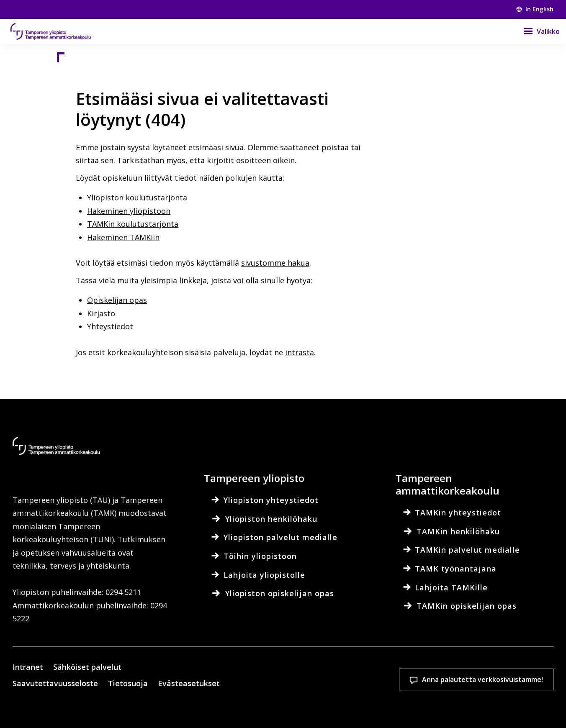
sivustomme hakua (275, 263)
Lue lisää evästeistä (92, 709)
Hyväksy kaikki (390, 670)
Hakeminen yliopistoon (129, 211)
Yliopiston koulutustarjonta (137, 197)
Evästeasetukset (280, 670)
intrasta (300, 352)
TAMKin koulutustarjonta (133, 224)
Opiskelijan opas (117, 300)
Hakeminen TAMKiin (123, 237)
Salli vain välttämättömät (500, 670)
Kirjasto (101, 313)
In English (535, 9)
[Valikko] (536, 31)
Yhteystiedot (110, 326)
